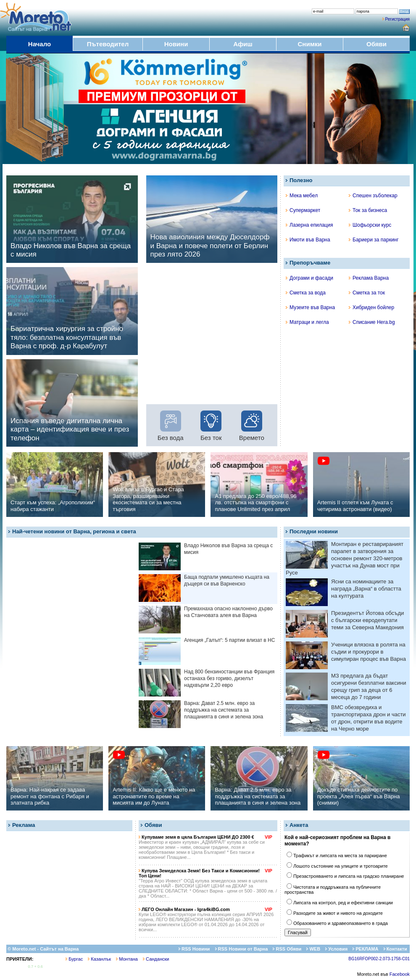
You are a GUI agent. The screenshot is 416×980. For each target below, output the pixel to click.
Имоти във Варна (308, 240)
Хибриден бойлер (371, 307)
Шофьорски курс (370, 225)
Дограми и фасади (309, 278)
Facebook (400, 974)
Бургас (74, 959)
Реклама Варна (369, 278)
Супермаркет (303, 210)
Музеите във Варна (310, 307)
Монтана (127, 959)
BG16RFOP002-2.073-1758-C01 (379, 959)
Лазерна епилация (309, 225)
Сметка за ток (367, 293)
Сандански (156, 959)
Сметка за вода (306, 293)
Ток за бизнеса (368, 210)
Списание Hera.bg (372, 322)
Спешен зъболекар (373, 196)
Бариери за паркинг (374, 240)
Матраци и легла (307, 322)
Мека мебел (302, 196)
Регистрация (398, 19)
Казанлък (99, 959)
